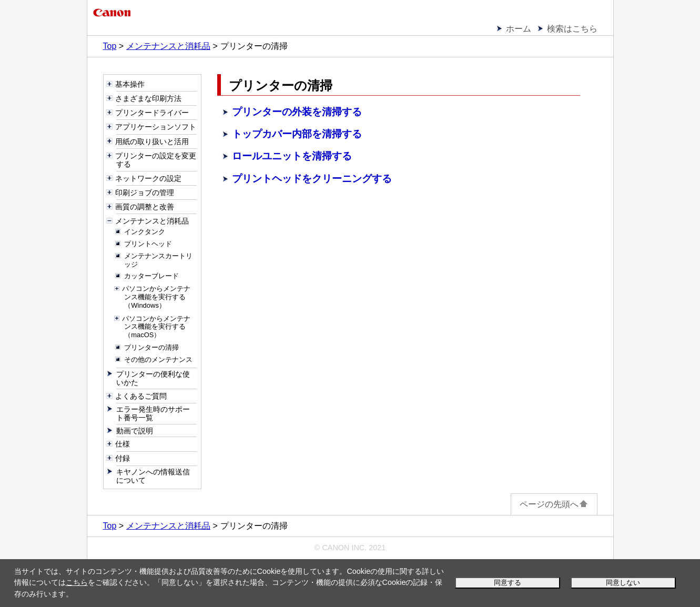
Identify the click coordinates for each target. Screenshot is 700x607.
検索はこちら (572, 29)
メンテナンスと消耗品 (168, 46)
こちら (77, 582)
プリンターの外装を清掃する (297, 112)
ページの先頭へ (554, 504)
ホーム (519, 29)
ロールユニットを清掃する (292, 156)
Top (110, 46)
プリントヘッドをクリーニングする (312, 179)
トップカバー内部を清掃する (297, 134)
